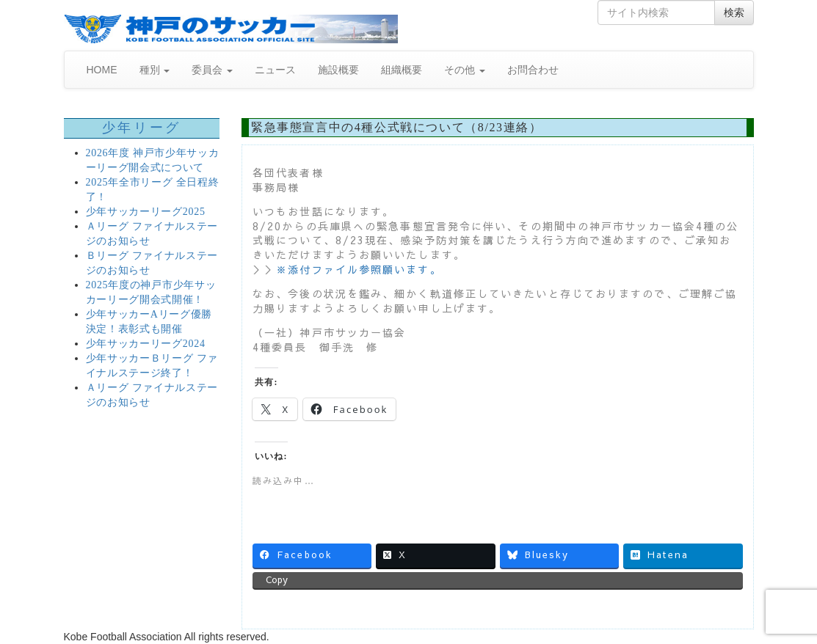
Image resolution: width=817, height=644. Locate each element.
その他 (465, 70)
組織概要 (402, 70)
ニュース (275, 70)
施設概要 (338, 70)
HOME (102, 70)
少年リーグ (142, 128)
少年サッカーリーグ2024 (146, 344)
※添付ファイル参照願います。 (359, 269)
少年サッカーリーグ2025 (146, 212)
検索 (734, 12)
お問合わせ (533, 70)
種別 (155, 70)
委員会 (212, 70)
